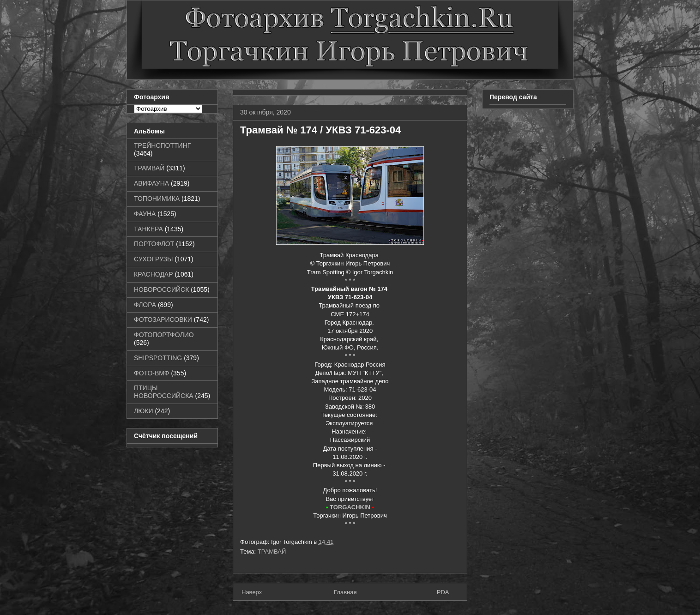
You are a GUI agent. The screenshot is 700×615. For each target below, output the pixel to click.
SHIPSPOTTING (158, 358)
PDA (443, 592)
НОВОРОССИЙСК (161, 289)
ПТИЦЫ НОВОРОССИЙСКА (164, 392)
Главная (345, 592)
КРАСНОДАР (154, 274)
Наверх (252, 592)
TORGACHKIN (350, 507)
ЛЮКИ (144, 411)
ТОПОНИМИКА (157, 199)
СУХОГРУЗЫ (153, 259)
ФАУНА (145, 214)
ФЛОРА (145, 305)
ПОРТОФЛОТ (154, 244)
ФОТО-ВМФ (152, 373)
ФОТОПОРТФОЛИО (164, 335)
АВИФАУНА (151, 183)
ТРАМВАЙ (272, 552)
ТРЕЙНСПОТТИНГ (162, 145)
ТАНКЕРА (148, 229)
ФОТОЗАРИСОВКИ (163, 320)
